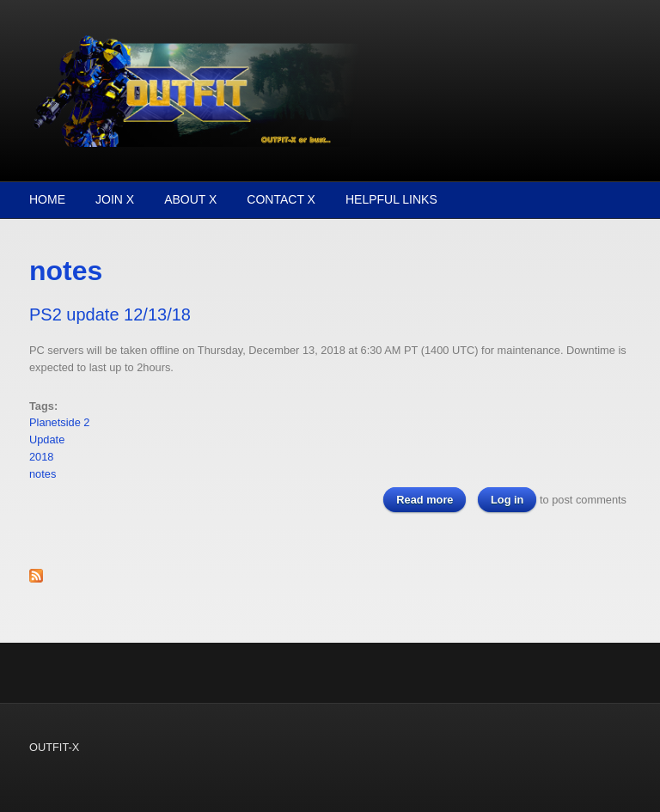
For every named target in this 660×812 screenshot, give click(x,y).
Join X (115, 199)
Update (47, 440)
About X (190, 199)
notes (43, 474)
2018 (41, 457)
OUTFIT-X (54, 747)
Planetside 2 (59, 422)
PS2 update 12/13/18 (110, 314)
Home (47, 199)
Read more (431, 499)
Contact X (281, 199)
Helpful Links (391, 199)
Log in (507, 500)
